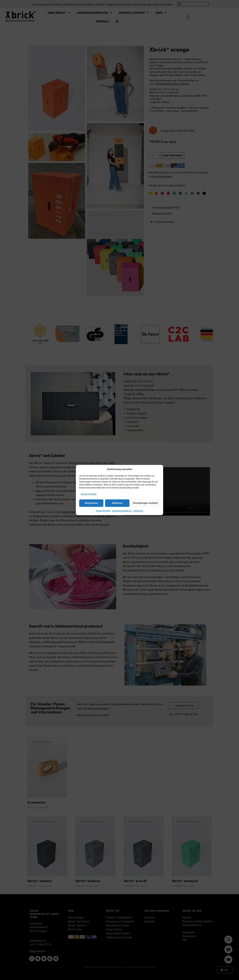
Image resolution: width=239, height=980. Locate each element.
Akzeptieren (91, 503)
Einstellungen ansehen (145, 503)
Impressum (138, 511)
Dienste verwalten (89, 494)
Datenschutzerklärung (122, 511)
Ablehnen (117, 503)
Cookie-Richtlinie (103, 511)
